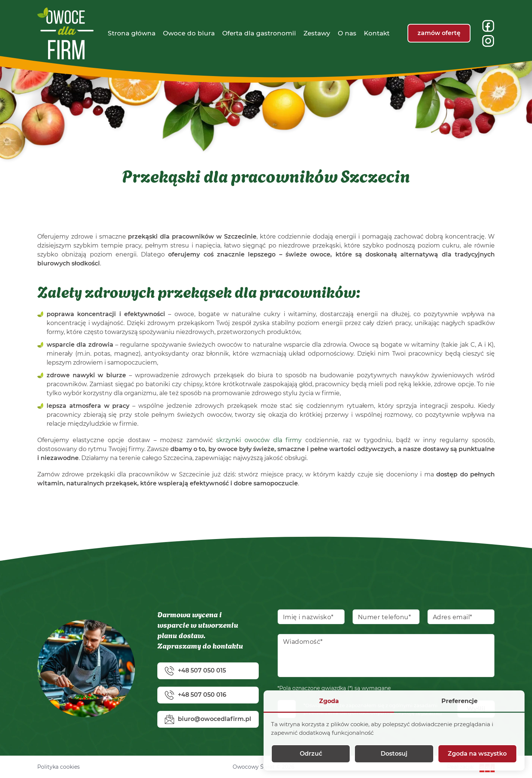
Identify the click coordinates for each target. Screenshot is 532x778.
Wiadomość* (303, 642)
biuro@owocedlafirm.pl (208, 719)
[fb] (488, 26)
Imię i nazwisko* (308, 617)
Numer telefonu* (385, 617)
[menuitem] (132, 33)
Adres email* (453, 617)
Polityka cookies (59, 767)
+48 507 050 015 (195, 671)
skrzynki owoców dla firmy (259, 440)
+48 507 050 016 (196, 695)
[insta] (488, 41)
